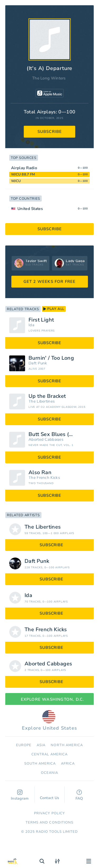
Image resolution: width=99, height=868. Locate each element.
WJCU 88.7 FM (23, 174)
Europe (24, 745)
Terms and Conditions (49, 822)
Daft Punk (38, 363)
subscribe (50, 132)
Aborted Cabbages (46, 440)
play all (54, 309)
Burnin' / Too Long (51, 358)
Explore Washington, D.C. (50, 699)
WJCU (16, 181)
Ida (31, 325)
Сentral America (49, 754)
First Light (41, 320)
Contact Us (50, 795)
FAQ (79, 795)
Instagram (20, 795)
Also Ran (40, 473)
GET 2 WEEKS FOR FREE (50, 282)
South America (40, 764)
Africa (68, 764)
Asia (41, 745)
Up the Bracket (47, 396)
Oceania (49, 773)
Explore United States (49, 721)
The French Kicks (44, 478)
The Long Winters (49, 78)
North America (67, 745)
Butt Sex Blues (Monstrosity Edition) (59, 434)
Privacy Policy (49, 813)
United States (30, 209)
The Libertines (42, 401)
